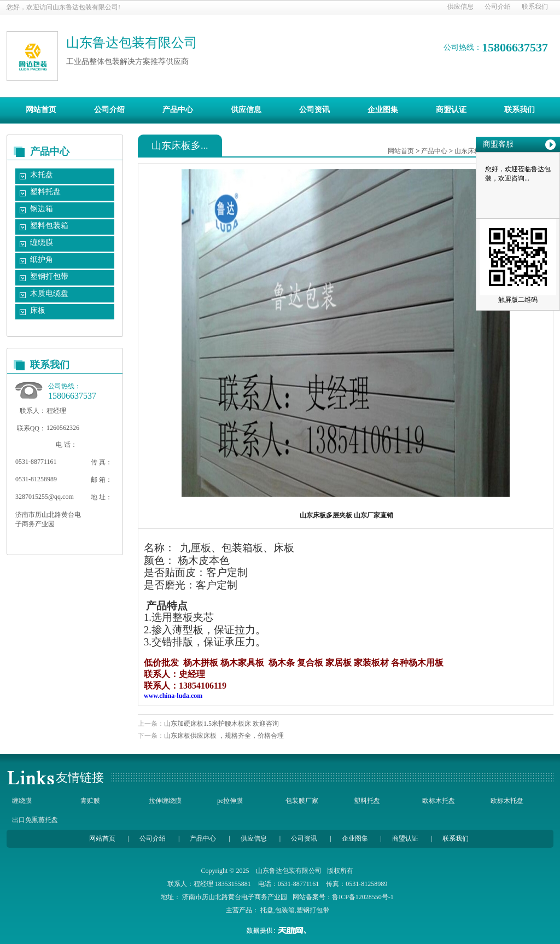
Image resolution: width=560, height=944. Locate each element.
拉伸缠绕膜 (165, 801)
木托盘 (42, 175)
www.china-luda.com (173, 696)
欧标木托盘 (439, 801)
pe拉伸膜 (230, 801)
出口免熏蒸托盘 (35, 820)
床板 (38, 310)
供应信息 (460, 7)
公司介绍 (498, 7)
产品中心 (178, 110)
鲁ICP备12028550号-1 (363, 897)
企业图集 (383, 110)
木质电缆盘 (49, 293)
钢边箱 (42, 209)
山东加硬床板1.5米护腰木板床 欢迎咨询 (221, 724)
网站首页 (41, 110)
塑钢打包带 (49, 276)
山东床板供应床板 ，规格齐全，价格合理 (224, 736)
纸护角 (42, 260)
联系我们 (535, 7)
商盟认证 (451, 110)
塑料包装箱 (49, 226)
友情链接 (80, 777)
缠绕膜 (42, 243)
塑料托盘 (45, 192)
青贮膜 (90, 801)
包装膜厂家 (302, 801)
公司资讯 (314, 110)
